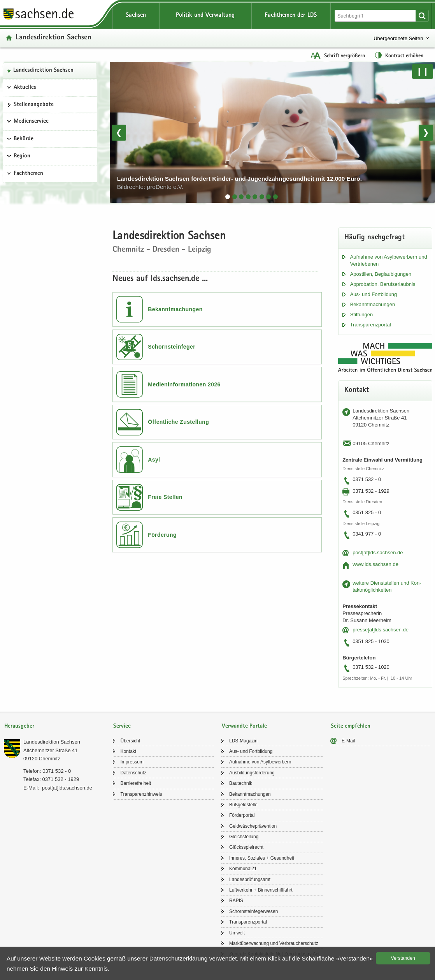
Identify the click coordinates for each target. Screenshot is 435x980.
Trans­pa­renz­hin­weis (141, 794)
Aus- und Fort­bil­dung (374, 294)
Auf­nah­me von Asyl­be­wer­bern (260, 762)
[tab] (228, 197)
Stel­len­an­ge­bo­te (34, 105)
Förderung (162, 535)
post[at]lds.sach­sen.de (378, 553)
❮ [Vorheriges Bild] (119, 132)
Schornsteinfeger (172, 347)
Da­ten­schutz (134, 773)
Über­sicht (131, 741)
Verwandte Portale (244, 726)
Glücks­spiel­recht (246, 847)
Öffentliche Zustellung (178, 422)
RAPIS (236, 901)
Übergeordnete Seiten (398, 38)
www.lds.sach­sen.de (375, 564)
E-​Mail (348, 741)
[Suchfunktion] (376, 16)
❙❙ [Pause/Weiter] (423, 71)
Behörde (24, 139)
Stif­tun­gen (362, 315)
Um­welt (237, 933)
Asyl (154, 460)
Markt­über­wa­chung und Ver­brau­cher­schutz (274, 943)
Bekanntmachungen (175, 309)
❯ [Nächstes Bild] (426, 132)
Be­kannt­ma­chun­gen (373, 304)
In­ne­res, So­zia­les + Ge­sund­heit (262, 858)
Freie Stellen (165, 497)
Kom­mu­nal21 (243, 869)
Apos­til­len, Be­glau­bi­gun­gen (381, 274)
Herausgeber (19, 726)
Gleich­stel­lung (244, 837)
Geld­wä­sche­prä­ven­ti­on (253, 826)
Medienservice (31, 122)
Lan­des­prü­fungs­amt (250, 880)
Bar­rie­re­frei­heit (136, 783)
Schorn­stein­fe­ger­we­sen (253, 911)
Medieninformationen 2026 (184, 384)
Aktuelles (25, 88)
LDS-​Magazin (243, 741)
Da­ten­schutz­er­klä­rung (179, 958)
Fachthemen (28, 174)
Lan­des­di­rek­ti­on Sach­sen (43, 71)
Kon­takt (129, 751)
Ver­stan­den (403, 958)
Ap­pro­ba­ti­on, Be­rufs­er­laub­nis (383, 284)
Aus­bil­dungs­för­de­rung (252, 773)
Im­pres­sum (132, 762)
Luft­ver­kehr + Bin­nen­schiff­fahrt (261, 890)
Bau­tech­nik (241, 783)
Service (122, 726)
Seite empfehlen (351, 726)
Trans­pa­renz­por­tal (371, 325)
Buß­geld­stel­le (243, 805)
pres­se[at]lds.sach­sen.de (381, 630)
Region (22, 156)
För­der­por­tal (242, 815)
